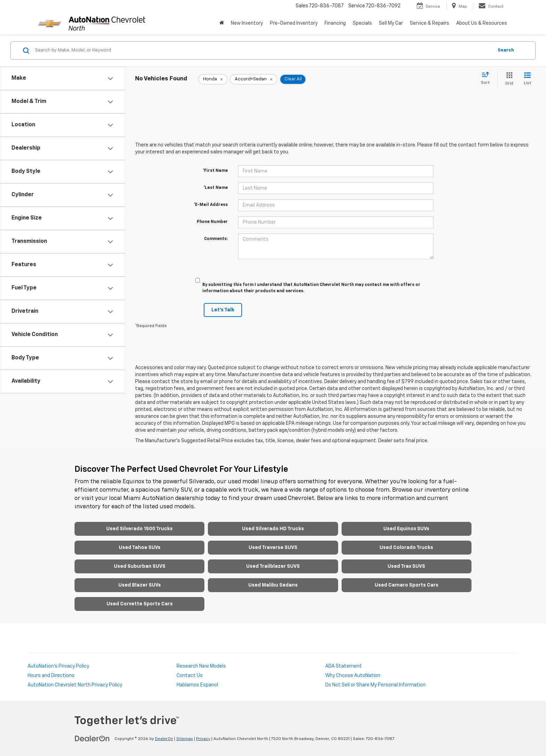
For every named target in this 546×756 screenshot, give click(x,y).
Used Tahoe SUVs (140, 548)
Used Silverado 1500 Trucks (139, 529)
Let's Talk (223, 310)
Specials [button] (362, 23)
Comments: (216, 239)
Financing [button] (335, 23)
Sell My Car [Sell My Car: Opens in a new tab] (391, 23)
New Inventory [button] (247, 23)
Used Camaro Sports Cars (407, 585)
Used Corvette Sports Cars (140, 604)
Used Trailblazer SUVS (273, 566)
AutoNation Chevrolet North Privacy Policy (75, 685)
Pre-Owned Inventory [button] (294, 23)
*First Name (215, 171)
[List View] (527, 79)
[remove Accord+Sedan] (254, 79)
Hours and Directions (51, 676)
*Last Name (216, 188)
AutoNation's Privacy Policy (58, 666)
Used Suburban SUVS (140, 566)
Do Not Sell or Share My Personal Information (375, 685)
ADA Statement (344, 666)
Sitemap (185, 739)
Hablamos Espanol (197, 685)
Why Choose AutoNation (353, 676)
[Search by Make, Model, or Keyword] (263, 50)
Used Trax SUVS (406, 566)
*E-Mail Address (211, 205)
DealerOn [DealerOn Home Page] (164, 739)
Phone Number (212, 222)
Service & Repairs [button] (430, 23)
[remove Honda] (213, 79)
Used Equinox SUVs (406, 529)
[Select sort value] (487, 79)
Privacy (203, 739)
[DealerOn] (92, 739)
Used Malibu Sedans (273, 585)
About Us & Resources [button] (482, 23)
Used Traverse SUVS (273, 548)
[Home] (222, 23)
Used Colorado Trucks (406, 548)
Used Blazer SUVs (140, 585)
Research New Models (201, 666)
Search (506, 50)
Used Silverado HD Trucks (273, 529)
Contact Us (190, 676)
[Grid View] (508, 79)
